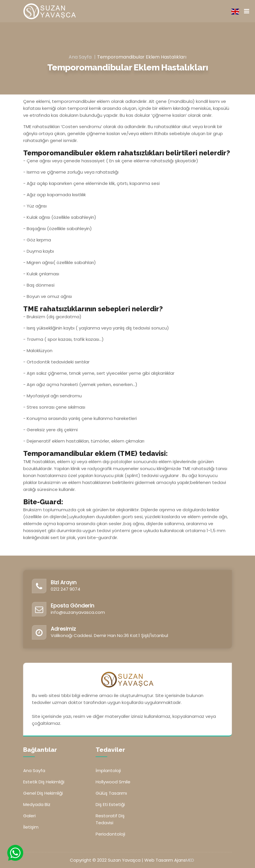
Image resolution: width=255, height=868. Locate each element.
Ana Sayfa (80, 57)
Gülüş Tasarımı (111, 793)
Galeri (29, 816)
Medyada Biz (37, 804)
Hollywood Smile (113, 782)
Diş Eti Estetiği (110, 804)
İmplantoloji (108, 770)
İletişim (31, 827)
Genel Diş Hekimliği (43, 793)
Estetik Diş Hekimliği (44, 782)
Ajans (184, 860)
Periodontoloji (110, 834)
